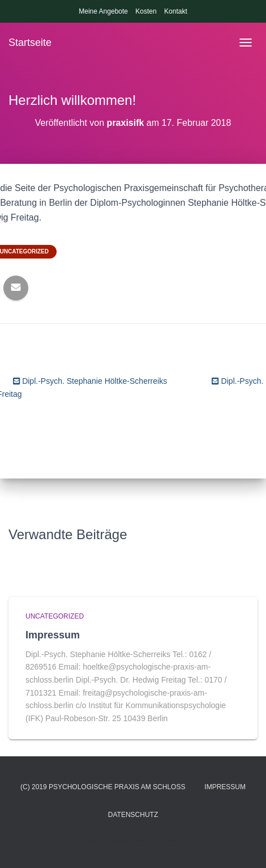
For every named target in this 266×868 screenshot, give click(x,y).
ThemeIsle (173, 841)
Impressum (53, 635)
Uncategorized (55, 616)
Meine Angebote (103, 11)
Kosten (146, 11)
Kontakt (176, 11)
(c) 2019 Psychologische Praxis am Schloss (103, 787)
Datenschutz (133, 815)
